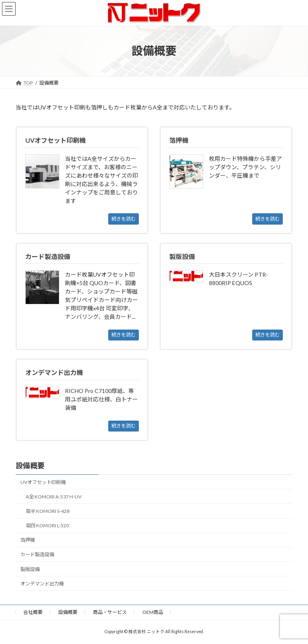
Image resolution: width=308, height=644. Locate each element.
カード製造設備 (37, 555)
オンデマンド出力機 (42, 584)
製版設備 (30, 569)
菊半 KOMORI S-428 (48, 511)
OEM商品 (153, 612)
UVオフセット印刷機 (43, 482)
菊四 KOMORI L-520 (47, 526)
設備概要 (30, 466)
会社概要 (33, 612)
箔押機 (28, 540)
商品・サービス (110, 612)
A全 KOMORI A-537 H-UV (54, 497)
